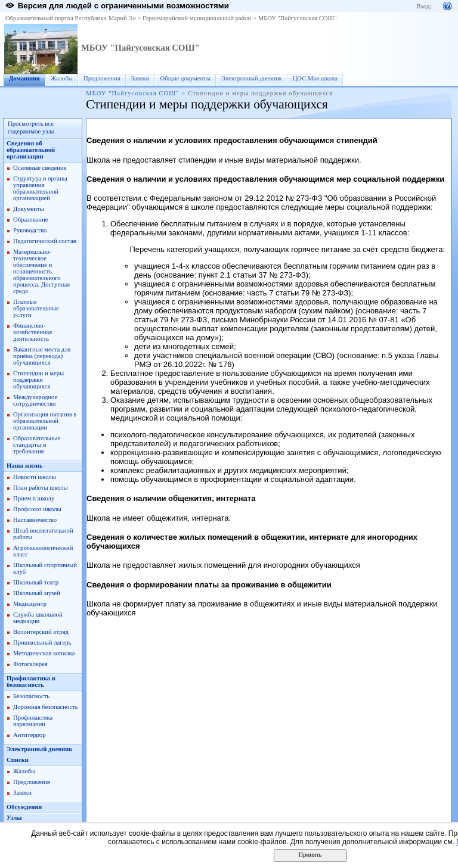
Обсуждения (24, 807)
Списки (18, 760)
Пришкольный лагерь (42, 643)
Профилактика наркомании (33, 721)
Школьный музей (37, 593)
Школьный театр (36, 582)
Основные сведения (40, 168)
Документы (29, 209)
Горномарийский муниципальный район (197, 18)
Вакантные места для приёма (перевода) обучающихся (42, 356)
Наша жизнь (25, 466)
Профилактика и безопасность (31, 682)
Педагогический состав (45, 241)
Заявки (140, 78)
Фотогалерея (30, 664)
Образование (30, 220)
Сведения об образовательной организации (31, 150)
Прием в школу (34, 498)
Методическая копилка (44, 653)
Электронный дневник (252, 78)
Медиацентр (30, 604)
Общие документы (185, 78)
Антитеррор (29, 735)
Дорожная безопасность (46, 707)
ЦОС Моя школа (315, 78)
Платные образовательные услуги (36, 308)
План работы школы (41, 488)
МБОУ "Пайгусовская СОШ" (298, 18)
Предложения (102, 78)
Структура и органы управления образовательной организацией (40, 188)
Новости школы (35, 477)
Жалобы (62, 78)
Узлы (14, 818)
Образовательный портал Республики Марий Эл (71, 18)
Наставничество (35, 520)
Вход (423, 6)
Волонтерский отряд (41, 632)
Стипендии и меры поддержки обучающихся (38, 380)
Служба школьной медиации (38, 618)
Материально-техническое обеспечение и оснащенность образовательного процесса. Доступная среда (41, 271)
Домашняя (24, 78)
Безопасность (31, 696)
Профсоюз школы (37, 509)
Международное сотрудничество (35, 400)
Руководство (30, 230)
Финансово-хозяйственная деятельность (33, 332)
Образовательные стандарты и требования (37, 445)
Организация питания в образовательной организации (45, 421)
